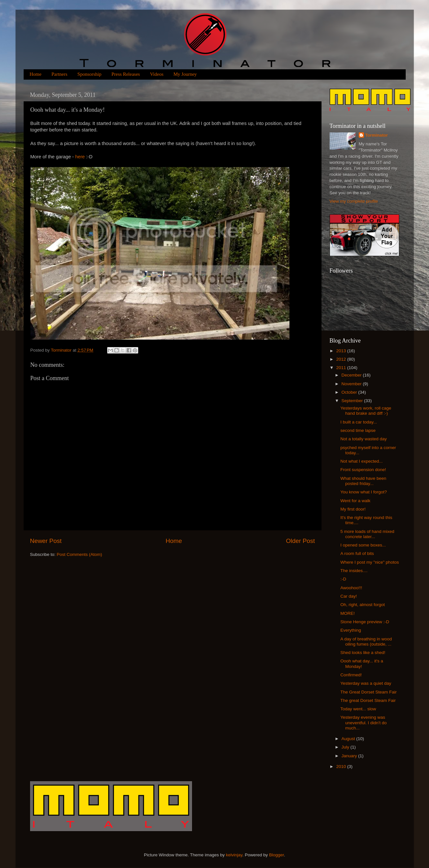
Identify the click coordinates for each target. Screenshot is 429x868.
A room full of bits (357, 553)
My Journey (185, 74)
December (352, 375)
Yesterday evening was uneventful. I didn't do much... (363, 722)
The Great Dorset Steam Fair (368, 692)
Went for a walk (355, 501)
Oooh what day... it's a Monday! (362, 664)
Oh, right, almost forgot (362, 605)
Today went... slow (358, 709)
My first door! (353, 509)
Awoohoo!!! (351, 588)
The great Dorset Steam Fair (368, 700)
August (349, 739)
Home (35, 74)
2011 (342, 368)
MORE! (347, 613)
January (350, 756)
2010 (342, 767)
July (346, 747)
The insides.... (354, 571)
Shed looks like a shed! (363, 653)
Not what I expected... (361, 461)
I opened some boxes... (363, 545)
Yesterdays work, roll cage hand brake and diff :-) (366, 411)
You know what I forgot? (364, 492)
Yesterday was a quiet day (366, 683)
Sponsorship (89, 74)
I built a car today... (359, 422)
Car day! (349, 596)
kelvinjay (234, 855)
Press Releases (126, 74)
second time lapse (358, 430)
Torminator (377, 135)
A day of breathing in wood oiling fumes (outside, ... (366, 642)
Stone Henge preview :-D (365, 622)
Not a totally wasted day (363, 439)
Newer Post (46, 541)
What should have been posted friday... (363, 481)
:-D (343, 579)
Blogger (277, 855)
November (352, 384)
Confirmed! (351, 675)
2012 (342, 359)
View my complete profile (354, 201)
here (80, 157)
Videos (157, 74)
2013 (342, 351)
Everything (351, 630)
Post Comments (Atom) (79, 554)
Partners (59, 74)
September (353, 401)
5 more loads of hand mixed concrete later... (367, 534)
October (350, 392)
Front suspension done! (363, 470)
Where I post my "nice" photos (370, 562)
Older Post (300, 541)
